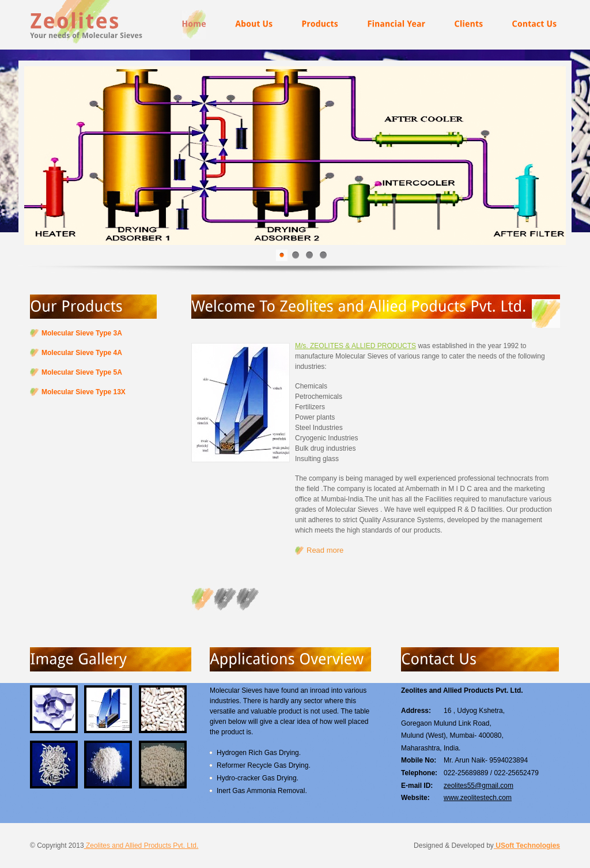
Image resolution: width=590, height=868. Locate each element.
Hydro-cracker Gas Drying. (258, 778)
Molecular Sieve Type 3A (82, 333)
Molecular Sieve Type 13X (84, 392)
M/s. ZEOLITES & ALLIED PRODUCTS (355, 346)
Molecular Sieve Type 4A (82, 353)
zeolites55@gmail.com (479, 786)
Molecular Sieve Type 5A (82, 372)
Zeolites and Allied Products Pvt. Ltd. (141, 846)
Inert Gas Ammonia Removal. (262, 791)
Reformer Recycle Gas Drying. (264, 765)
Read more (325, 550)
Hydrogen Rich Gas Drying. (259, 753)
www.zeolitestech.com (478, 798)
